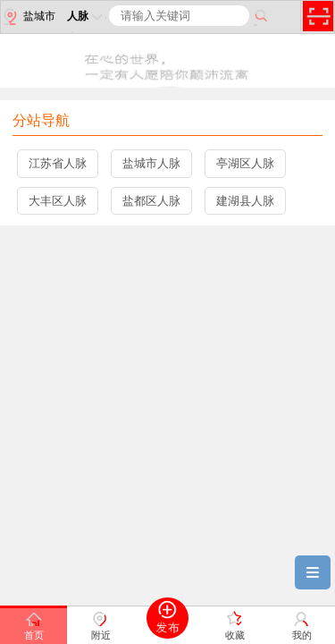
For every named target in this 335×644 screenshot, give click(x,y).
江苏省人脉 (58, 163)
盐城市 (28, 17)
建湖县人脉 (245, 201)
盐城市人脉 (151, 163)
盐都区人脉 (151, 201)
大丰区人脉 (58, 201)
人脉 (87, 16)
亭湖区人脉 (245, 163)
